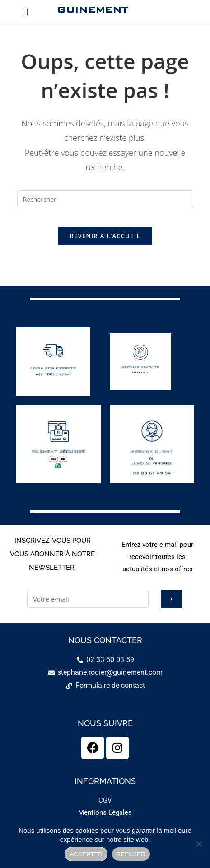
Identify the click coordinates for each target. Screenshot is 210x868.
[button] (26, 12)
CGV (105, 800)
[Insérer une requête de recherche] (105, 199)
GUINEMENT (92, 9)
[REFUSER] (199, 844)
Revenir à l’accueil (105, 236)
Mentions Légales (105, 812)
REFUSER (131, 854)
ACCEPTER (86, 854)
